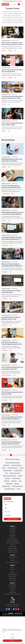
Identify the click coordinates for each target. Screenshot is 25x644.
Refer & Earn (13, 588)
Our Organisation (13, 585)
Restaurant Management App (13, 543)
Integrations (5, 400)
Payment (13, 560)
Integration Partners (13, 550)
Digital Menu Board (6, 486)
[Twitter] (11, 609)
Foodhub (12, 615)
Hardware (13, 534)
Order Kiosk (5, 325)
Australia (4, 167)
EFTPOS (4, 468)
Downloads (13, 573)
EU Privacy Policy (13, 576)
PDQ (20, 481)
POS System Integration (18, 486)
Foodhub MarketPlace (13, 548)
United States (6, 465)
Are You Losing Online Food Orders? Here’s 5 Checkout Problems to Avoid (12, 419)
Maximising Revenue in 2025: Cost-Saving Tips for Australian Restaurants (12, 161)
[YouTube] (16, 609)
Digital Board (13, 537)
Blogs (13, 567)
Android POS (13, 530)
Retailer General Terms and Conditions (13, 594)
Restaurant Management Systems (13, 463)
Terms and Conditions (13, 574)
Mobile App (13, 545)
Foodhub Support (13, 557)
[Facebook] (7, 609)
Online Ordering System (7, 375)
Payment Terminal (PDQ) (13, 541)
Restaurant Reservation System (10, 476)
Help (13, 571)
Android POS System (8, 471)
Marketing (10, 51)
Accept (13, 641)
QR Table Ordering (6, 194)
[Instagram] (9, 609)
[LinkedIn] (14, 609)
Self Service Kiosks (16, 478)
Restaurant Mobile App (12, 468)
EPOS (6, 473)
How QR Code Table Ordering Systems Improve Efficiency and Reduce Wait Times (11, 188)
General (4, 51)
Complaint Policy (13, 592)
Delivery (20, 476)
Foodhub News (5, 245)
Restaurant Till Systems (17, 465)
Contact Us (14, 4)
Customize (13, 638)
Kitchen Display (13, 535)
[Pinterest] (18, 609)
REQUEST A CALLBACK (13, 519)
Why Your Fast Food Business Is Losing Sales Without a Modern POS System (12, 266)
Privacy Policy (13, 580)
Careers (13, 590)
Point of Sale (5, 272)
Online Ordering (13, 546)
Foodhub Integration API (13, 552)
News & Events (13, 587)
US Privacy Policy (13, 578)
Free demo (19, 1)
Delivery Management (13, 539)
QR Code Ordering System (13, 562)
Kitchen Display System (10, 489)
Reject (13, 635)
